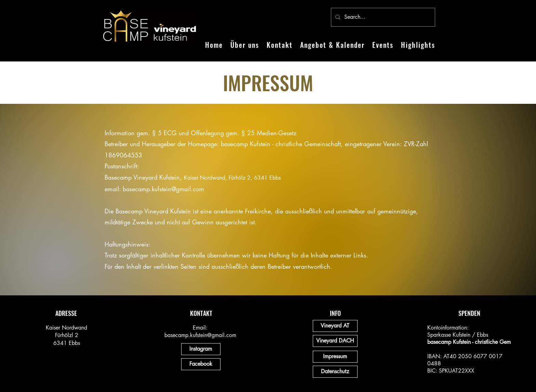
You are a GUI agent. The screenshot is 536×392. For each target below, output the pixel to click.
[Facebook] (201, 364)
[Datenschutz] (335, 372)
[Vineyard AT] (335, 326)
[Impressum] (335, 357)
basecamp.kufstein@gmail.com (163, 189)
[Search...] (382, 17)
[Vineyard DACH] (335, 341)
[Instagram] (201, 349)
